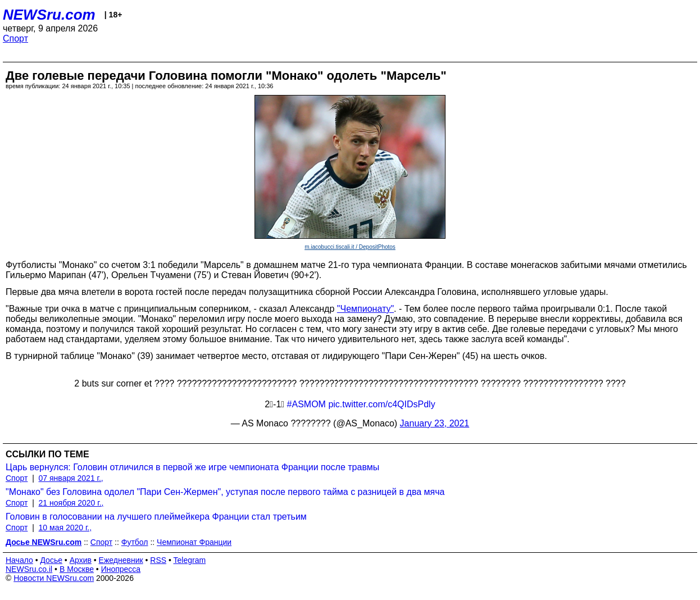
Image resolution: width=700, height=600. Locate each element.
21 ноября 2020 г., (71, 503)
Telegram (190, 560)
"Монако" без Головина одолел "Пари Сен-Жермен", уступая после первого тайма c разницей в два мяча (225, 492)
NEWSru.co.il (29, 569)
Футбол (135, 542)
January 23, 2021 (435, 423)
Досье (51, 560)
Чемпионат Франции (194, 542)
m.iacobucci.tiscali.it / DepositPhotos (350, 247)
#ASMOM (306, 404)
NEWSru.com (49, 15)
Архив (81, 560)
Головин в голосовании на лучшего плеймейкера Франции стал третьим (156, 517)
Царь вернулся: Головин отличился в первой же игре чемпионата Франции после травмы (192, 467)
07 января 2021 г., (71, 478)
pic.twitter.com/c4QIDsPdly (381, 404)
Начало (19, 560)
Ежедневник (121, 560)
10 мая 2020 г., (65, 528)
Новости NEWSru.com (54, 578)
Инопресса (121, 569)
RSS (158, 560)
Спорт (15, 38)
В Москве (77, 569)
